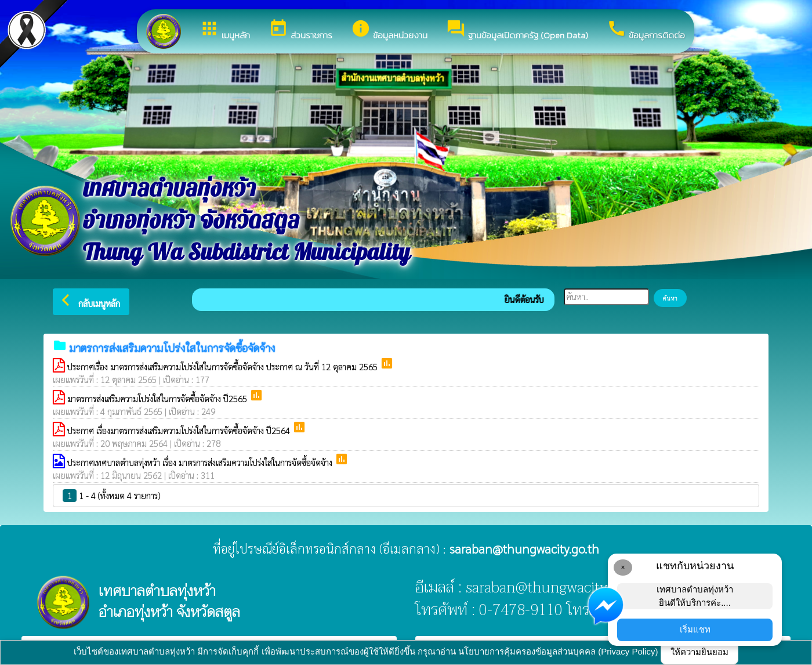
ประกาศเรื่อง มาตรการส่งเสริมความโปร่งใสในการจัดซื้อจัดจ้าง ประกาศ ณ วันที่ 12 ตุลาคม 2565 (224, 366)
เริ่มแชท (695, 629)
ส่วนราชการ (300, 30)
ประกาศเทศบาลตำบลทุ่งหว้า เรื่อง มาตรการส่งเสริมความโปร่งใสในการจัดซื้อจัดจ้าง (201, 462)
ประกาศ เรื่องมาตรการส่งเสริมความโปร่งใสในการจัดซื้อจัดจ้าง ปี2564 (180, 430)
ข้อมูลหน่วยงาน (389, 30)
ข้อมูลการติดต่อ (646, 30)
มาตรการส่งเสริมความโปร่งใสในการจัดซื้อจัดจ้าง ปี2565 (158, 398)
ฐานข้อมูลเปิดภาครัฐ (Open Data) (517, 30)
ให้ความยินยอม (699, 652)
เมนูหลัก (225, 30)
